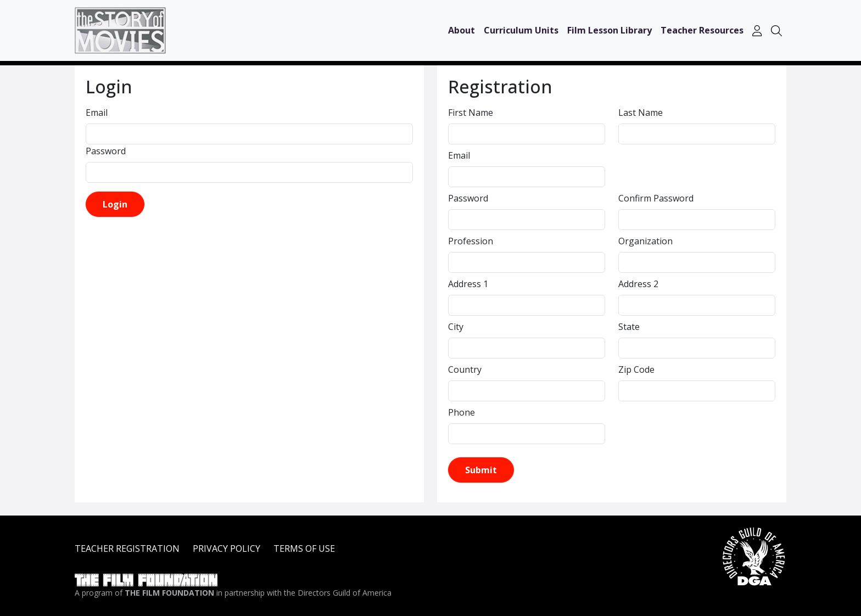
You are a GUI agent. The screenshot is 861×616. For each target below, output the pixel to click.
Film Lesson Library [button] (610, 30)
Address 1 (468, 284)
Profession (471, 241)
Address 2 (638, 284)
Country (465, 369)
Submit (481, 470)
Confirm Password (656, 198)
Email (97, 113)
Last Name (641, 113)
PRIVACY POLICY (227, 548)
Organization (645, 241)
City (456, 327)
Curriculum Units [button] (521, 30)
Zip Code (636, 369)
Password (106, 151)
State (629, 327)
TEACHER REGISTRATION (127, 548)
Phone (462, 412)
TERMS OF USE (304, 548)
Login (115, 204)
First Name (471, 113)
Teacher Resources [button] (702, 30)
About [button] (462, 30)
